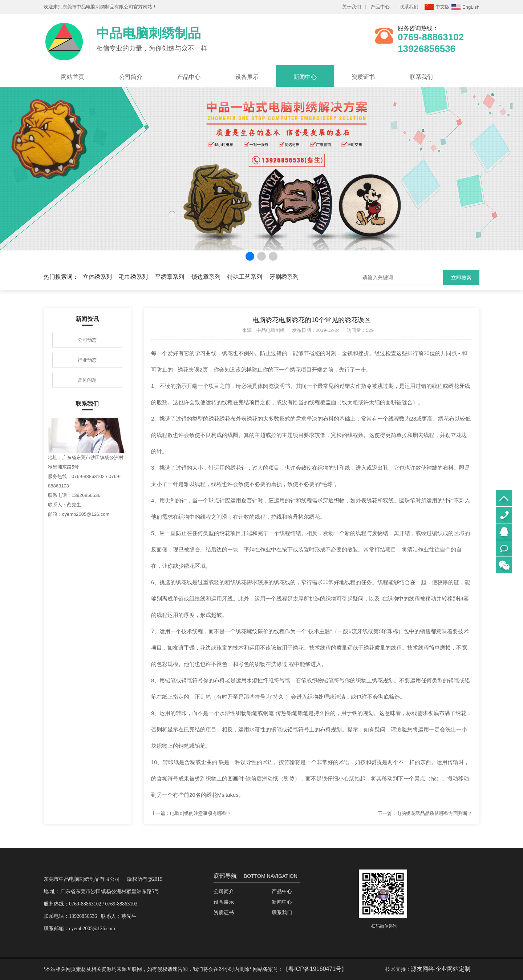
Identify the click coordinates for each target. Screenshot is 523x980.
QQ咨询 (504, 532)
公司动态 (87, 340)
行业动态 (87, 360)
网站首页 (73, 77)
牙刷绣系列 (284, 277)
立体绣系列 (97, 277)
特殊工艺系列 (245, 277)
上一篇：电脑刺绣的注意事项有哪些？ (191, 813)
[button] (250, 256)
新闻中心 (305, 77)
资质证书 (363, 77)
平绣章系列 (170, 277)
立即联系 (504, 548)
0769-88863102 (504, 515)
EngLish (465, 7)
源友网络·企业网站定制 (441, 969)
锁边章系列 (206, 277)
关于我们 (352, 7)
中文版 (437, 7)
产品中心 (380, 7)
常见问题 (87, 380)
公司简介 (131, 77)
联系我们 (409, 7)
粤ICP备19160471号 (315, 969)
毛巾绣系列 (133, 277)
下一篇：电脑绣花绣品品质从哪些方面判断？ (425, 813)
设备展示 (247, 77)
